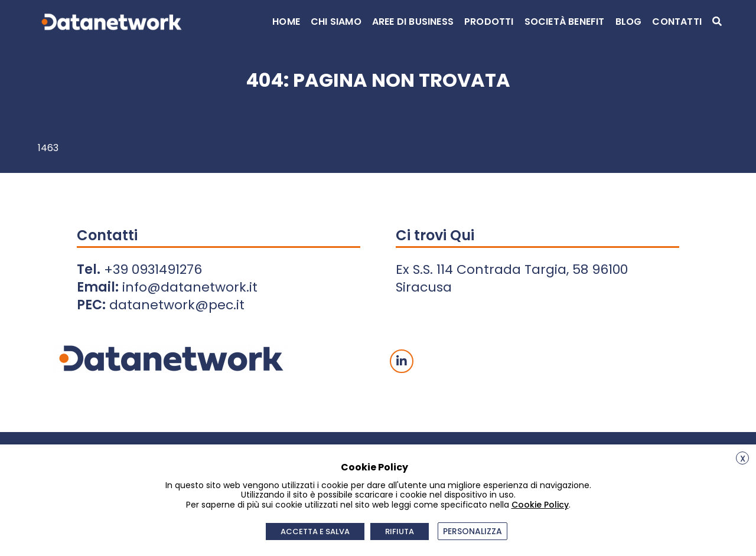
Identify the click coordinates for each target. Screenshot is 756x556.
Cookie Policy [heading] (374, 467)
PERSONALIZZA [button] (473, 531)
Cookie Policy (540, 505)
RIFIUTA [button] (400, 532)
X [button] (743, 459)
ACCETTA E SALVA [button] (316, 532)
